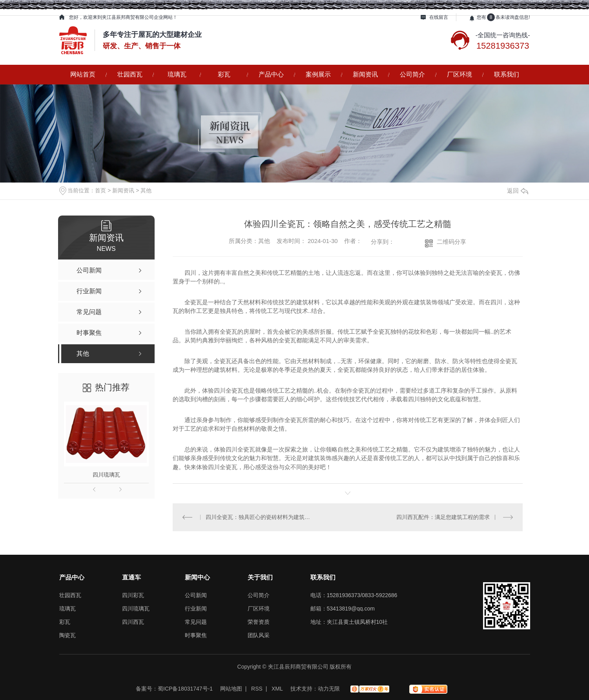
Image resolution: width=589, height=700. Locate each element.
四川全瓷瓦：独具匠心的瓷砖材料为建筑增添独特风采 (260, 517)
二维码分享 (451, 242)
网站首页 (83, 74)
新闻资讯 (365, 74)
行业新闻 (196, 609)
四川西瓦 (133, 622)
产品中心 (271, 74)
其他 (146, 190)
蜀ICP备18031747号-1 (185, 689)
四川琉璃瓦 (106, 475)
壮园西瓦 (130, 74)
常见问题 (196, 622)
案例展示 (318, 74)
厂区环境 (460, 74)
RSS (257, 689)
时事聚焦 (196, 635)
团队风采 (259, 635)
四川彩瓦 (133, 595)
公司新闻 (196, 595)
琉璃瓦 (177, 74)
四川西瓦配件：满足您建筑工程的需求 (443, 517)
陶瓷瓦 (67, 635)
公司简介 (412, 74)
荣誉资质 (259, 622)
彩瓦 (224, 74)
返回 (518, 191)
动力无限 (329, 689)
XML (277, 689)
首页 (100, 190)
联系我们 (507, 74)
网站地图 (231, 689)
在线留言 (439, 17)
